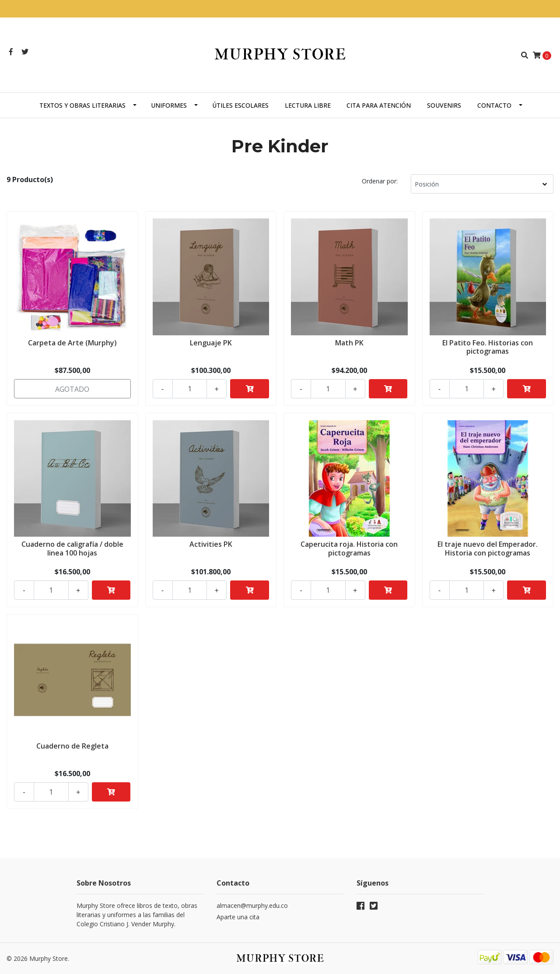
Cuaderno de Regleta (72, 746)
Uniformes (169, 105)
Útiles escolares (240, 105)
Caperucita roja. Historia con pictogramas (349, 548)
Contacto (494, 105)
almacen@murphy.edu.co (252, 905)
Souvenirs (444, 105)
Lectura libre (308, 105)
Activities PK (211, 544)
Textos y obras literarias (82, 105)
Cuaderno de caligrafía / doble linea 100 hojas (72, 548)
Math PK (349, 343)
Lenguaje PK (211, 343)
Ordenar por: (380, 181)
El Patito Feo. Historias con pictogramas (488, 347)
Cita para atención (379, 105)
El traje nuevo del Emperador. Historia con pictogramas (488, 548)
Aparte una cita (238, 917)
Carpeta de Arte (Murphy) (72, 343)
